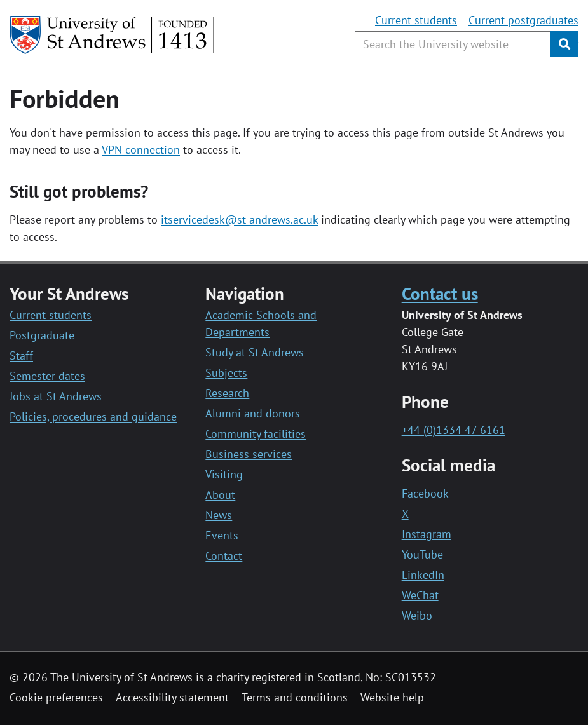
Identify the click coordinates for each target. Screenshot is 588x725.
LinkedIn (423, 575)
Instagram (427, 534)
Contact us (440, 294)
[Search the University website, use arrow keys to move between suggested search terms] (453, 44)
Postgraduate (42, 335)
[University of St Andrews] (113, 35)
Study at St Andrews (255, 352)
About (220, 495)
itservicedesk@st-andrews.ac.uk (239, 220)
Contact (224, 556)
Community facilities (256, 434)
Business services (249, 454)
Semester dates (47, 376)
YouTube (422, 554)
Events (222, 535)
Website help (392, 697)
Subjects (226, 373)
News (219, 515)
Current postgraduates (523, 20)
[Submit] (564, 44)
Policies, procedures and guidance (93, 417)
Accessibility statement (172, 697)
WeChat (420, 595)
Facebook (425, 493)
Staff (21, 356)
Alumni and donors (253, 413)
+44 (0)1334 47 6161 (454, 430)
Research (227, 393)
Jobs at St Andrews (56, 396)
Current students (416, 20)
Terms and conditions (295, 697)
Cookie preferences (56, 697)
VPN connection (141, 150)
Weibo (417, 615)
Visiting (224, 474)
